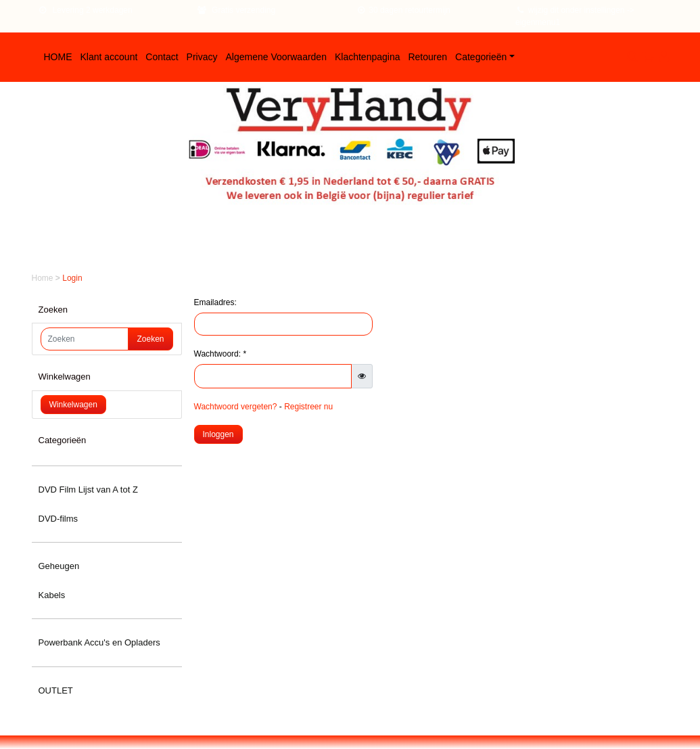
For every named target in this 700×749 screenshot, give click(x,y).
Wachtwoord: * (220, 354)
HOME (58, 57)
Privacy (202, 57)
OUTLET (56, 690)
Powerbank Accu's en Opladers (99, 642)
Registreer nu (308, 407)
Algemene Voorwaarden (276, 57)
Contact (162, 57)
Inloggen (218, 434)
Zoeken (150, 339)
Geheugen (59, 566)
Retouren (427, 57)
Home (44, 278)
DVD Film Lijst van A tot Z (88, 490)
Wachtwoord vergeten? (236, 407)
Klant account (109, 57)
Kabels (52, 595)
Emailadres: (215, 302)
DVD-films (59, 519)
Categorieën (481, 57)
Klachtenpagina (368, 57)
